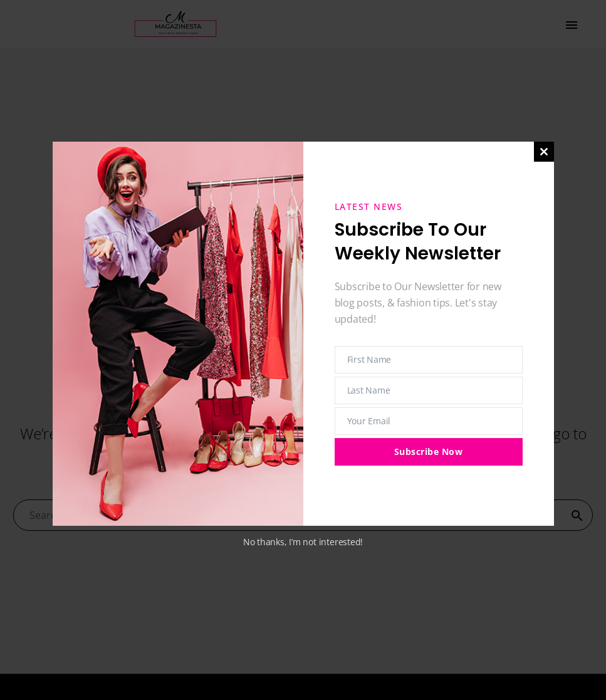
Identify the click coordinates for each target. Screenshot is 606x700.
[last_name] (429, 390)
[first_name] (429, 360)
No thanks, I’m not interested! (303, 542)
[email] (429, 421)
